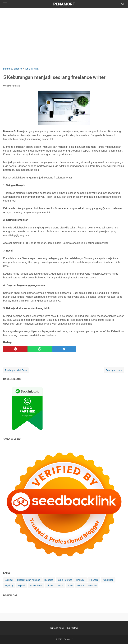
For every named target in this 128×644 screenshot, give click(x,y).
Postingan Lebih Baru (16, 370)
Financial (81, 580)
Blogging (49, 580)
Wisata (80, 586)
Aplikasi (9, 580)
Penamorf (64, 4)
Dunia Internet (65, 580)
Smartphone (36, 586)
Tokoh (60, 586)
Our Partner (72, 628)
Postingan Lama (114, 370)
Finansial (94, 580)
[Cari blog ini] (123, 4)
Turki (70, 586)
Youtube (92, 586)
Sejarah (22, 586)
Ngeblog (9, 586)
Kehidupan (108, 580)
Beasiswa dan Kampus (29, 580)
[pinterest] (15, 349)
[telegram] (64, 349)
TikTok (50, 586)
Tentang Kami (57, 628)
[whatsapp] (40, 349)
